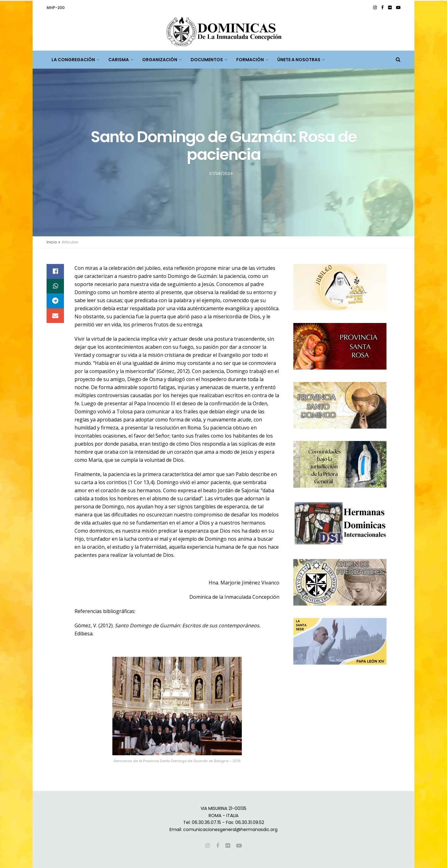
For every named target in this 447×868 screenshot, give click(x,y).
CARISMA (119, 60)
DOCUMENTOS (207, 60)
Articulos (70, 242)
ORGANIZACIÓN (160, 60)
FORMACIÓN (250, 60)
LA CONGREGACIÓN (73, 60)
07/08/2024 (221, 173)
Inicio (52, 242)
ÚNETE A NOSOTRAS (299, 60)
